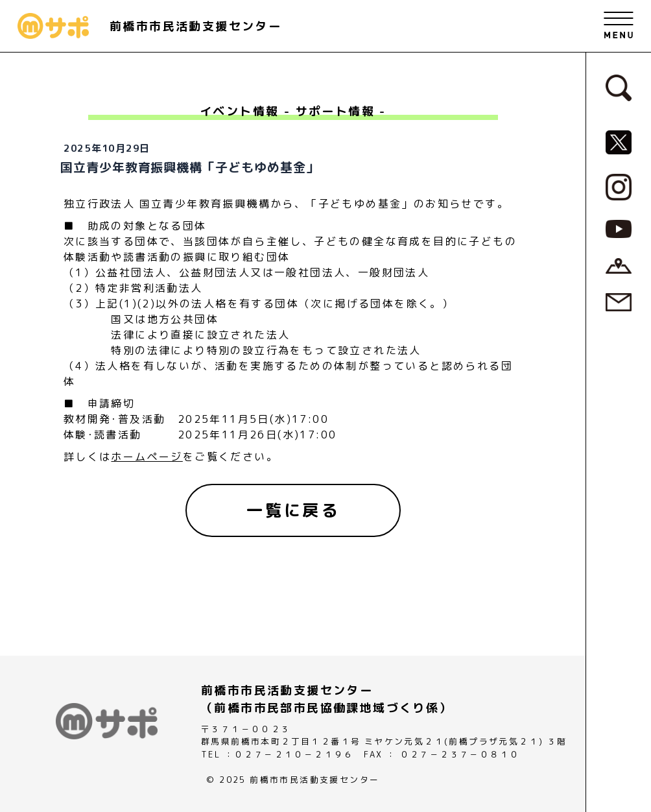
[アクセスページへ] (619, 265)
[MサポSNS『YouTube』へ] (619, 228)
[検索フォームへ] (619, 87)
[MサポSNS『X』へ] (619, 141)
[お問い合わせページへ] (619, 301)
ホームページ (147, 457)
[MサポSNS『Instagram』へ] (619, 186)
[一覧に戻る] (293, 510)
